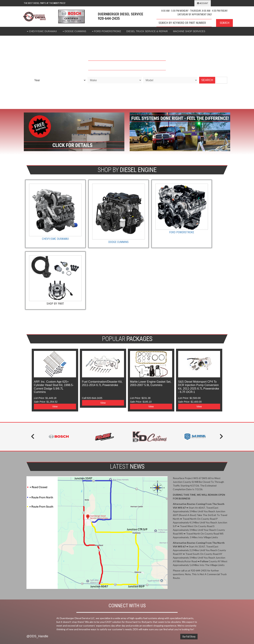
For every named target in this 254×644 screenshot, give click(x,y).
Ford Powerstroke (153, 221)
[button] (195, 23)
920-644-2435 (173, 566)
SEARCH (207, 80)
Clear (222, 80)
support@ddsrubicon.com (179, 578)
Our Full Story (189, 488)
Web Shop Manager (167, 633)
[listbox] (59, 80)
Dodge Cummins (101, 229)
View (55, 332)
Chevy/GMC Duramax (50, 226)
